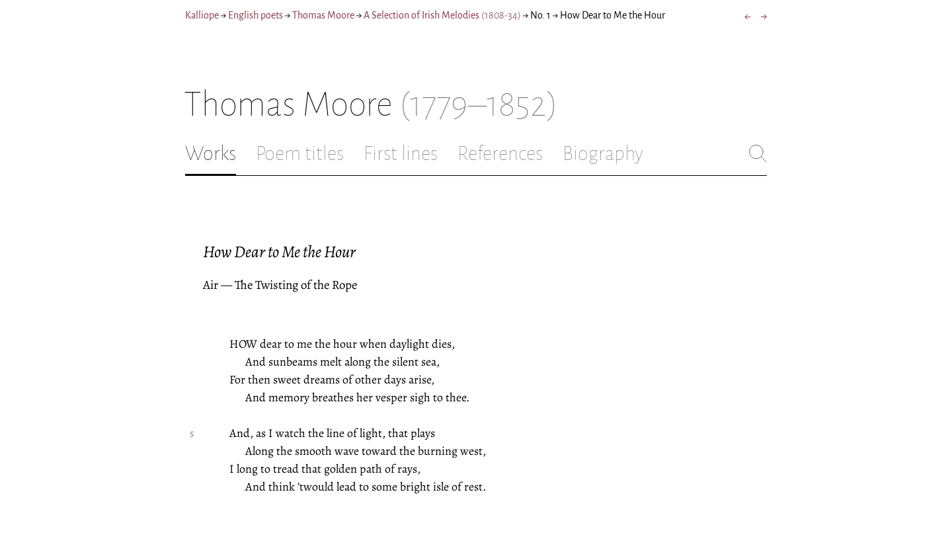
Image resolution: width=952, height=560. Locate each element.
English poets (256, 15)
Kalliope (202, 15)
